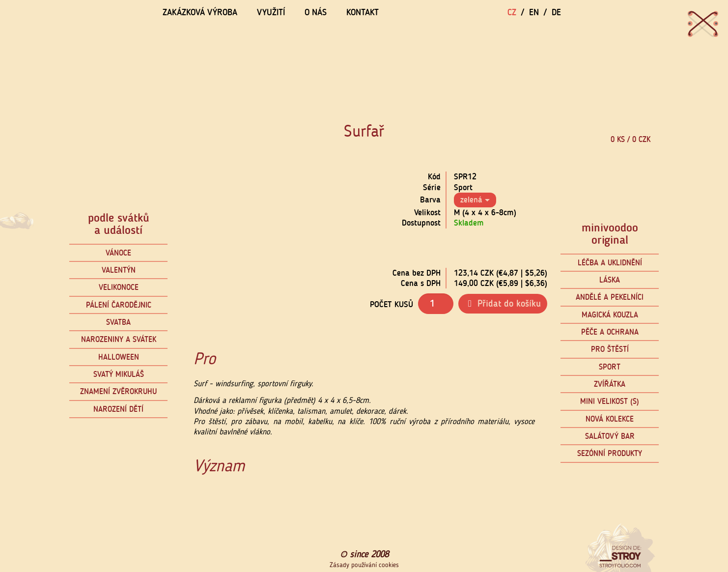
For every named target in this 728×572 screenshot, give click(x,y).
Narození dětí (118, 409)
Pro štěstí (610, 349)
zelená (475, 200)
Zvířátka (610, 384)
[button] (193, 245)
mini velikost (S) (610, 401)
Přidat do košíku (503, 303)
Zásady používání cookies (364, 565)
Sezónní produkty (610, 453)
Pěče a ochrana (610, 332)
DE (556, 12)
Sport (610, 367)
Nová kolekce (610, 419)
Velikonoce (119, 287)
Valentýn (119, 270)
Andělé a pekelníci (610, 297)
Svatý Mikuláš (119, 374)
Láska (610, 280)
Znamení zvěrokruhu (118, 391)
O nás (316, 12)
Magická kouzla (610, 315)
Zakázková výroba (200, 12)
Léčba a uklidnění (610, 263)
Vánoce (118, 253)
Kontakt (363, 12)
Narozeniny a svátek (119, 339)
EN (534, 12)
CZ (512, 12)
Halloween (119, 357)
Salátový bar (610, 436)
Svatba (118, 322)
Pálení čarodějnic (119, 305)
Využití (271, 12)
